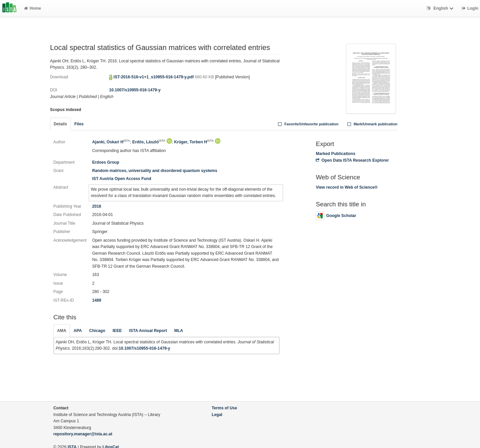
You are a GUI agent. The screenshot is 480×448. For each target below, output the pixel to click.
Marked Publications (335, 154)
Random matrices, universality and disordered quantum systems (154, 171)
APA (78, 331)
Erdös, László (149, 142)
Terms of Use (224, 408)
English (441, 8)
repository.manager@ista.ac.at (83, 434)
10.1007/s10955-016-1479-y (135, 90)
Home (32, 8)
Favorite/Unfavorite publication (308, 124)
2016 (96, 206)
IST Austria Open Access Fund (121, 179)
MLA (179, 331)
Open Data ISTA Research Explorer (352, 160)
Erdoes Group (105, 162)
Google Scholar (336, 216)
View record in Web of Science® (346, 187)
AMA (62, 331)
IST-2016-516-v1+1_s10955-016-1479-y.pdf (154, 77)
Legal (217, 415)
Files (79, 124)
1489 (96, 300)
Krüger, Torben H (194, 142)
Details (60, 124)
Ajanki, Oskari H (111, 142)
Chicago (97, 331)
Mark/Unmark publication (371, 124)
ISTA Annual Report (148, 331)
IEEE (117, 331)
